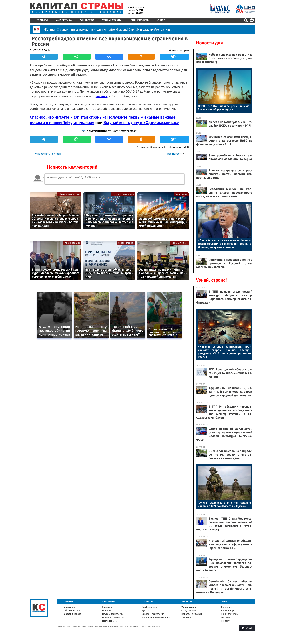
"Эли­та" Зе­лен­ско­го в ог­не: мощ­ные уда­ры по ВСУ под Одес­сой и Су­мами (224, 504)
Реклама (226, 617)
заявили (102, 96)
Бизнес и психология (153, 614)
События (68, 602)
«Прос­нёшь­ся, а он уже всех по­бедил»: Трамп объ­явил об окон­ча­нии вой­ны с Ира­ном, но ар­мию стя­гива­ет (224, 244)
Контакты (226, 621)
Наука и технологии (69, 194)
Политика (107, 610)
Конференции (149, 607)
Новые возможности (113, 617)
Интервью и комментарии (156, 617)
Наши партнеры (230, 614)
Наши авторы (228, 610)
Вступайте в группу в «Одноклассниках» (141, 122)
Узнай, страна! (112, 20)
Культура (146, 610)
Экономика (181, 194)
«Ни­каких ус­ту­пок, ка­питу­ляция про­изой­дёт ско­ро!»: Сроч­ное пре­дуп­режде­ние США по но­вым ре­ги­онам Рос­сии (224, 352)
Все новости (175, 154)
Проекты (187, 602)
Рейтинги (186, 617)
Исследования (110, 621)
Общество (87, 20)
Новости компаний (192, 614)
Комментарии (180, 50)
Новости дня (209, 43)
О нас (161, 20)
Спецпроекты (140, 20)
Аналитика (64, 20)
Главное (42, 20)
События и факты (72, 610)
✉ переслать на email (48, 154)
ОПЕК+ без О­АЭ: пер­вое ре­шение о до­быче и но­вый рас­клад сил (224, 108)
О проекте (226, 607)
